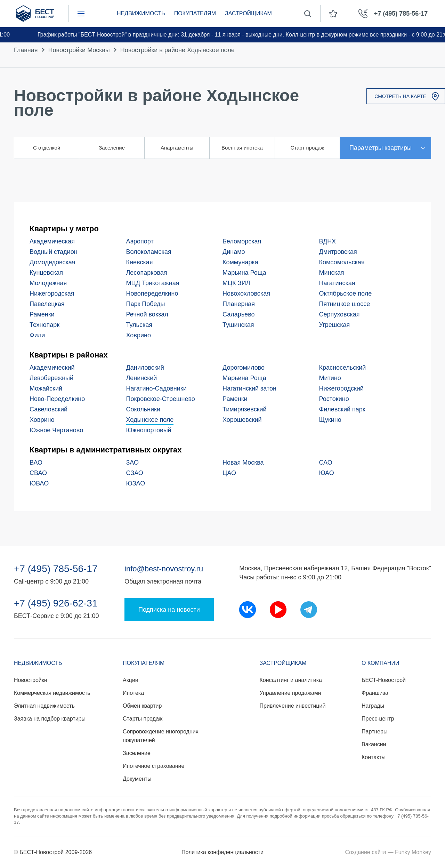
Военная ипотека (242, 148)
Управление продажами (290, 693)
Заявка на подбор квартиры (50, 719)
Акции (131, 680)
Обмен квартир (142, 706)
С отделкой (47, 148)
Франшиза (375, 693)
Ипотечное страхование (153, 766)
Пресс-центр (378, 719)
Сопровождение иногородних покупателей (161, 736)
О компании (381, 663)
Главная (26, 50)
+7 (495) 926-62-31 (56, 603)
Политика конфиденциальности (222, 852)
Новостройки (31, 680)
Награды (373, 706)
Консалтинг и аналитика (291, 680)
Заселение (112, 148)
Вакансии (374, 744)
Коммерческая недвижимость (52, 693)
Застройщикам (248, 13)
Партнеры (374, 732)
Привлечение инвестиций (293, 706)
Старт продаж (307, 148)
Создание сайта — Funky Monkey (388, 852)
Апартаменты (177, 148)
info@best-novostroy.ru (164, 569)
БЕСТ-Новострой (384, 680)
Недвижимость (141, 13)
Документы (137, 779)
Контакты (374, 757)
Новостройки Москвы (79, 50)
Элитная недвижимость (44, 706)
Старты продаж (143, 719)
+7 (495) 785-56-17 (56, 569)
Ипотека (133, 693)
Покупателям (195, 13)
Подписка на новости (169, 610)
